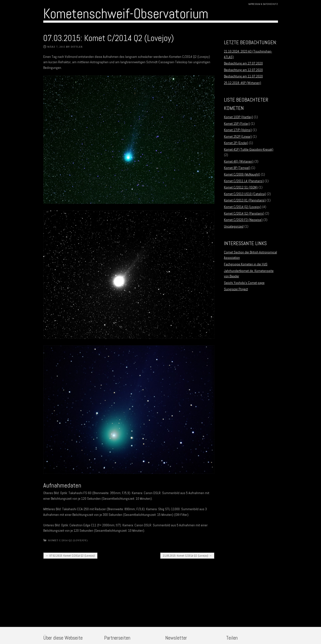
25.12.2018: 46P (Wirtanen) (243, 83)
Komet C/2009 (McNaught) (242, 174)
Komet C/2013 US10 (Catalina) (245, 194)
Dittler (77, 47)
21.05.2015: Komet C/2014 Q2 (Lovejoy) (187, 556)
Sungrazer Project (236, 289)
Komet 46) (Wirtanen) (239, 161)
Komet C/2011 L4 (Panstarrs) (244, 181)
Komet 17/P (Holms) (238, 130)
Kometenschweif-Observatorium (126, 14)
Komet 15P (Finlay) (237, 124)
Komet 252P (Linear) (238, 136)
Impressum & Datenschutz (263, 4)
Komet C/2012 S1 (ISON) (241, 187)
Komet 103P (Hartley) (238, 117)
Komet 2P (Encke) (236, 143)
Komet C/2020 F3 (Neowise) (243, 220)
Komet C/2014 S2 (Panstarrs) (244, 213)
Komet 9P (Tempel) (237, 168)
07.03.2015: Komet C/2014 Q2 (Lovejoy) (109, 38)
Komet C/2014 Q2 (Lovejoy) (68, 540)
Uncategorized (234, 226)
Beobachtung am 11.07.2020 (243, 76)
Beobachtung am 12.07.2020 (243, 70)
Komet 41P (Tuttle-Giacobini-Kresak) (249, 149)
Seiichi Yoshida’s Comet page (244, 283)
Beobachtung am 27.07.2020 (243, 63)
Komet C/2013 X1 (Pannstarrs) (245, 200)
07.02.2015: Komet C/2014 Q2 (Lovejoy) (70, 556)
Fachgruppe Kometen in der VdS (246, 264)
